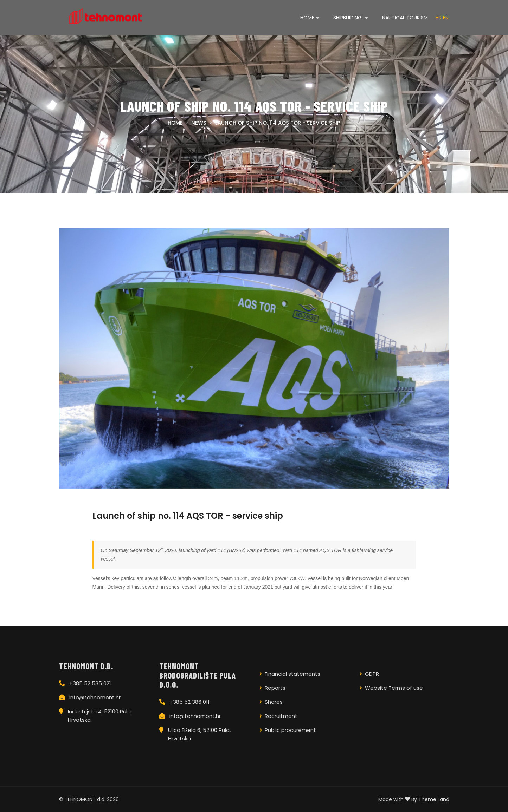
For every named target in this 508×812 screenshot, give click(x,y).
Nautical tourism (405, 18)
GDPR (372, 674)
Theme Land (434, 799)
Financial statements (292, 674)
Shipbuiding (348, 18)
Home (307, 18)
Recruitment (281, 716)
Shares (274, 702)
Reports (275, 688)
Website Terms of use (394, 688)
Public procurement (290, 730)
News (199, 123)
